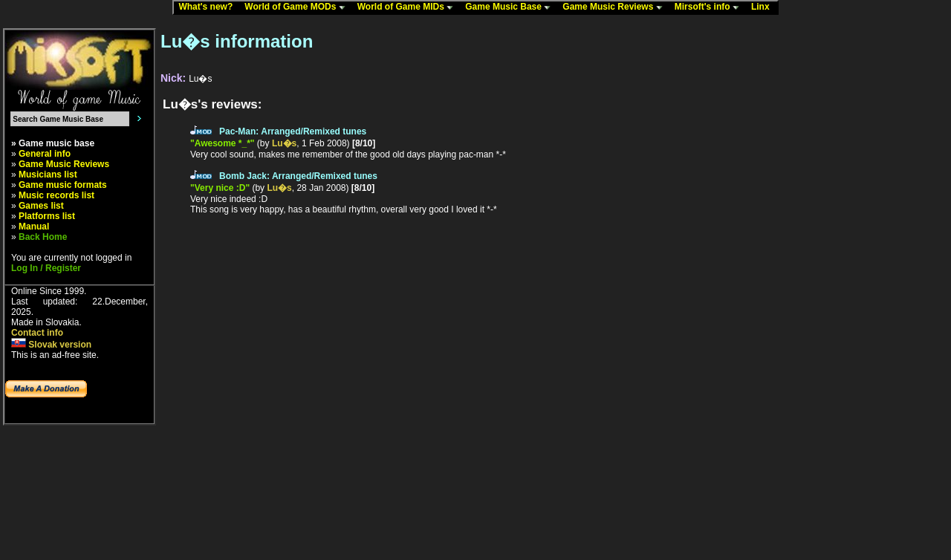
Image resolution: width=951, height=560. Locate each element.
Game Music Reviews (616, 7)
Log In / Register (46, 268)
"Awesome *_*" (223, 143)
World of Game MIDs (409, 7)
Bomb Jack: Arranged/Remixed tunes (298, 176)
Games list (41, 206)
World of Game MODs (298, 7)
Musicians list (48, 175)
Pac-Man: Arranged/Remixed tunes (293, 131)
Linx (764, 7)
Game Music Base (511, 7)
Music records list (56, 195)
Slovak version (51, 345)
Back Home (43, 237)
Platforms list (47, 216)
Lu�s (284, 143)
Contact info (37, 333)
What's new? (209, 7)
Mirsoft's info (710, 7)
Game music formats (63, 185)
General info (45, 154)
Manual (34, 227)
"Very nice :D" (220, 188)
